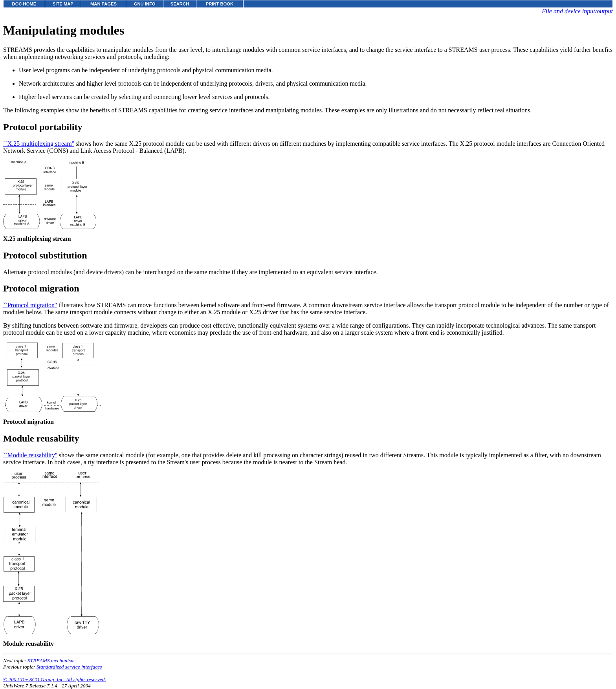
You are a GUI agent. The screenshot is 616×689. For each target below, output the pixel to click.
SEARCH (180, 4)
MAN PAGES (104, 4)
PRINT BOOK (220, 4)
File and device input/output (577, 11)
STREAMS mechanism (51, 661)
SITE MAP (63, 4)
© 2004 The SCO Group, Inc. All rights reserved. (55, 679)
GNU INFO (145, 4)
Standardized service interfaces (69, 667)
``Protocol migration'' (30, 305)
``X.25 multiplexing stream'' (38, 144)
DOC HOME (24, 4)
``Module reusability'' (30, 455)
